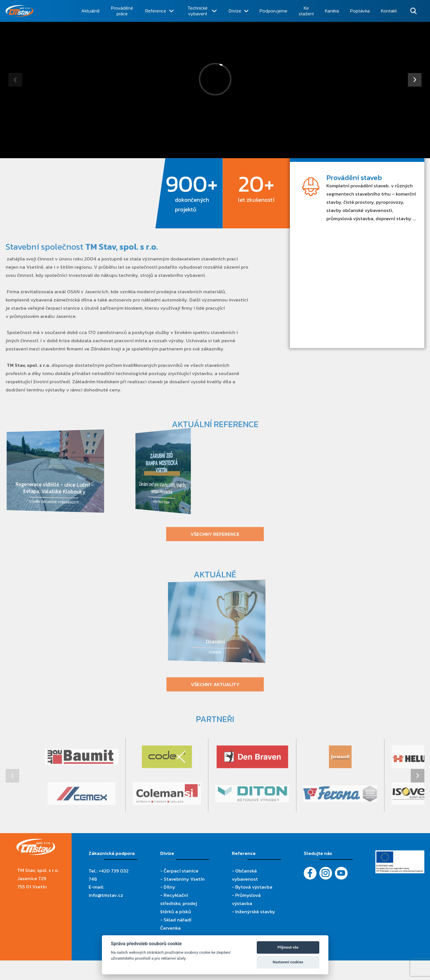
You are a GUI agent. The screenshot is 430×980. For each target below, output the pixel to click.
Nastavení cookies (288, 962)
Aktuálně (90, 11)
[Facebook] (310, 873)
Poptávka (360, 11)
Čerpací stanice (181, 871)
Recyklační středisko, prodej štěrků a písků (179, 903)
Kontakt (389, 11)
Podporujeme (273, 11)
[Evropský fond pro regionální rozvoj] (400, 854)
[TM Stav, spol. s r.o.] (40, 11)
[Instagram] (326, 873)
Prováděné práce (122, 11)
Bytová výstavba (254, 887)
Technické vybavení (197, 11)
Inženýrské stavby (255, 912)
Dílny (169, 887)
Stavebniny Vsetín (184, 879)
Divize (235, 11)
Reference (156, 11)
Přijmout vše (288, 947)
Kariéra (332, 11)
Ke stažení (306, 11)
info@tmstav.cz (106, 895)
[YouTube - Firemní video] (341, 873)
